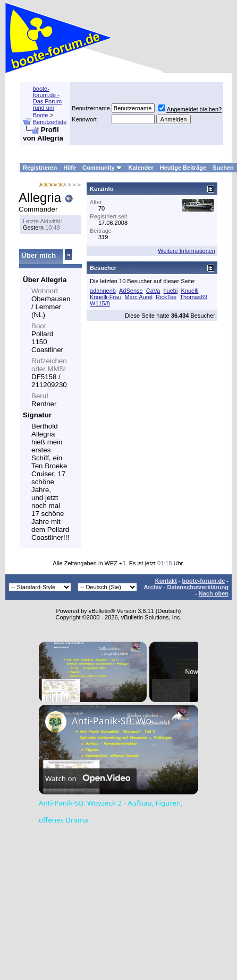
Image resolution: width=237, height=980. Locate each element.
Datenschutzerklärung (198, 587)
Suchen (223, 168)
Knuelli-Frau (105, 297)
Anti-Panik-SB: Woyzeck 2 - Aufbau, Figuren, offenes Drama (117, 721)
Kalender (141, 168)
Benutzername (91, 108)
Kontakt (166, 581)
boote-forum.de (204, 581)
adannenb (103, 291)
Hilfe (70, 168)
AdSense (131, 291)
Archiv (153, 587)
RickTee (166, 297)
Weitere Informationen (187, 251)
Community (102, 168)
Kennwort (84, 119)
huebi (171, 291)
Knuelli (189, 291)
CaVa (153, 291)
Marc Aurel (138, 297)
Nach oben (214, 593)
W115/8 (100, 303)
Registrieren (40, 168)
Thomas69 (193, 297)
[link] (56, 722)
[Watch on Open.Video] (88, 778)
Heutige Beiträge (183, 168)
